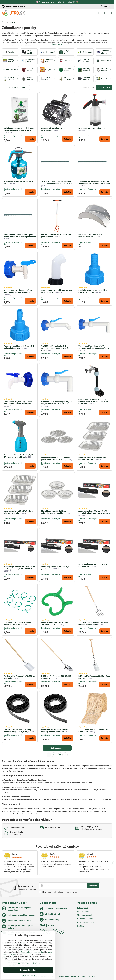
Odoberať (93, 886)
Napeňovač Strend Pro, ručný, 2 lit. (92, 128)
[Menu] (111, 13)
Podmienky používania (87, 976)
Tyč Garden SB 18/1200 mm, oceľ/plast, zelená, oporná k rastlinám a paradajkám (94, 183)
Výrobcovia (104, 88)
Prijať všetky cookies (28, 970)
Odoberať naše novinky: (27, 890)
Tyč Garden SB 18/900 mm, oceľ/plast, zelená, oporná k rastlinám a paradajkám (20, 236)
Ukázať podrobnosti (28, 975)
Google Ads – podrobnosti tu (32, 952)
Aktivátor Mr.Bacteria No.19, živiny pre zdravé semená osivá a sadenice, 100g (19, 129)
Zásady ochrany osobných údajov (64, 976)
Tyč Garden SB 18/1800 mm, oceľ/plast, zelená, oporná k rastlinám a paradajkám (57, 183)
